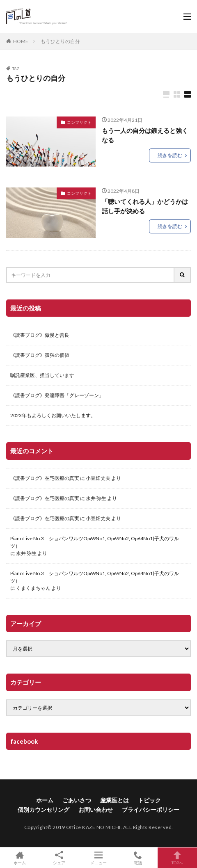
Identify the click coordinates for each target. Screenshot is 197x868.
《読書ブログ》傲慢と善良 (40, 335)
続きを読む (170, 155)
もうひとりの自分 (60, 41)
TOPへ (177, 858)
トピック (149, 800)
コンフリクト (79, 122)
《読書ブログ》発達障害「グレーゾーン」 (57, 395)
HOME (21, 41)
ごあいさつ (77, 800)
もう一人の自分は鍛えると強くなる (145, 135)
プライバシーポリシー (151, 810)
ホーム (45, 800)
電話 (138, 858)
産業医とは (115, 800)
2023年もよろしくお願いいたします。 (53, 415)
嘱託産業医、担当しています (42, 375)
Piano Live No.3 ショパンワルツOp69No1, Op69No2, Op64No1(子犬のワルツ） (95, 542)
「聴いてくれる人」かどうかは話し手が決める (145, 206)
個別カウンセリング (44, 810)
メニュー (98, 858)
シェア (59, 858)
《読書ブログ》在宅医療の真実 (45, 478)
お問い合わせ (96, 810)
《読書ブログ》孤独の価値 (40, 355)
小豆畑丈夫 (98, 478)
